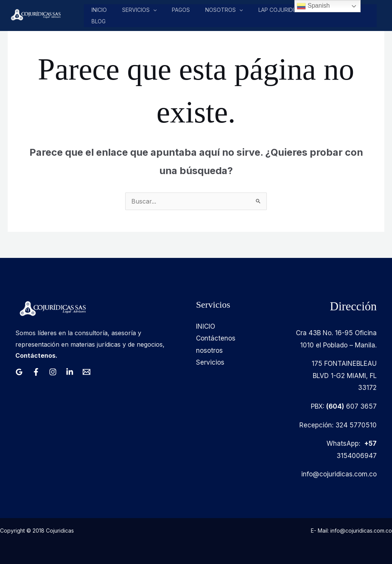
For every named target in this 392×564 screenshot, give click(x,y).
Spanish (313, 6)
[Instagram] (53, 372)
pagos (182, 10)
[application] (154, 10)
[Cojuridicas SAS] (35, 15)
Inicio (101, 10)
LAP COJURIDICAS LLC (287, 10)
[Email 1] (87, 372)
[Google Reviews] (19, 372)
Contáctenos (216, 338)
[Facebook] (36, 372)
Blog (100, 21)
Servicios (140, 10)
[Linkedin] (70, 372)
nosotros (224, 10)
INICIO (206, 326)
